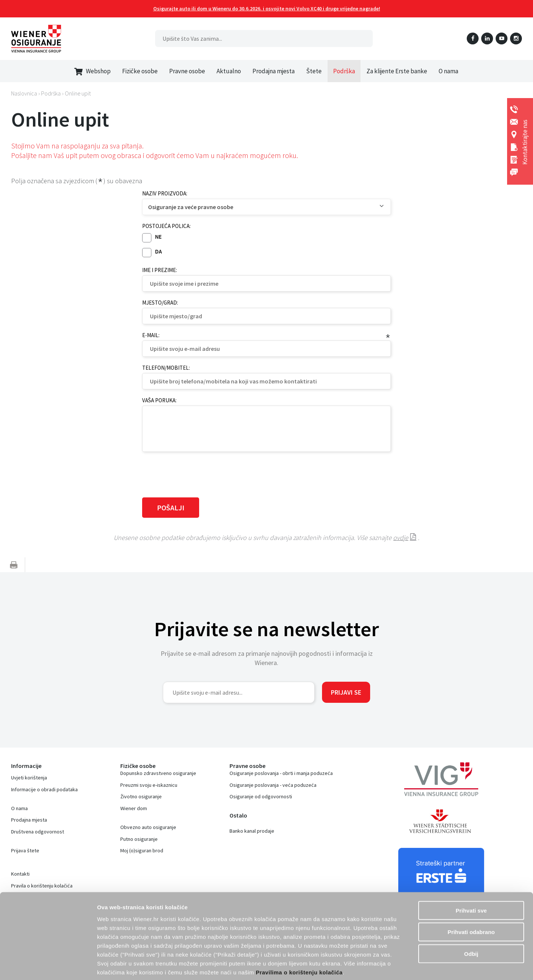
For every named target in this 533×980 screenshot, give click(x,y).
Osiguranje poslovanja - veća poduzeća (273, 785)
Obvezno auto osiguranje (148, 827)
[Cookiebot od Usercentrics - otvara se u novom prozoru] (48, 966)
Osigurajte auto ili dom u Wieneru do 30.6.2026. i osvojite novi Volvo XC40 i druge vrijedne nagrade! (267, 9)
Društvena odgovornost (38, 832)
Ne (158, 237)
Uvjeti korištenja (29, 778)
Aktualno (229, 71)
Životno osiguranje (141, 796)
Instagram (516, 38)
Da (158, 251)
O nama (448, 71)
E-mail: (151, 335)
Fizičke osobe (140, 71)
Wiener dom (134, 808)
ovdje (401, 538)
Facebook (473, 38)
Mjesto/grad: (160, 303)
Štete (314, 71)
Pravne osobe (187, 71)
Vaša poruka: (159, 400)
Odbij (471, 917)
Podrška (344, 71)
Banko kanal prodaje (252, 831)
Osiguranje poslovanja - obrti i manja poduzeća (281, 773)
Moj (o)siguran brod (142, 850)
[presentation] (198, 474)
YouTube (502, 38)
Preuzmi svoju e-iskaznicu (149, 785)
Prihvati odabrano (471, 895)
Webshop (93, 71)
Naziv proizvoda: (165, 193)
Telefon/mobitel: (166, 368)
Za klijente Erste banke (397, 71)
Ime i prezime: (160, 270)
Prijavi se (346, 692)
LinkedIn (487, 38)
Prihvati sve (471, 874)
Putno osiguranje (139, 839)
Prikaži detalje (435, 965)
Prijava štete (25, 850)
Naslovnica (24, 93)
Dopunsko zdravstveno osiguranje (158, 773)
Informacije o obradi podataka (44, 789)
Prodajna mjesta (274, 71)
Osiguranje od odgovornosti (261, 796)
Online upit (78, 93)
